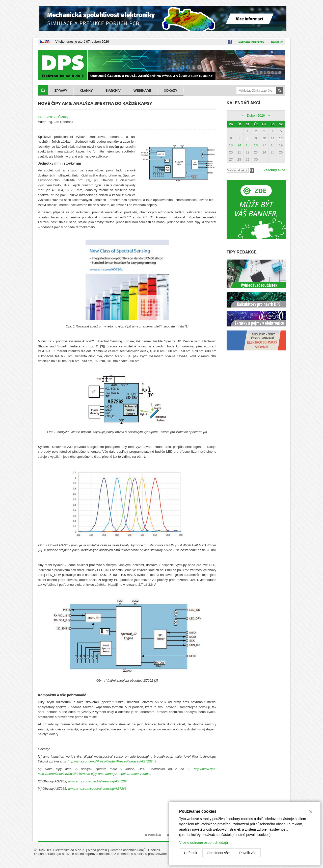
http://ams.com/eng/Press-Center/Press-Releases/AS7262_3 (112, 761)
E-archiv (113, 91)
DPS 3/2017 (47, 117)
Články (86, 91)
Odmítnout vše (218, 853)
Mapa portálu (97, 850)
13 (231, 145)
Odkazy (170, 91)
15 (248, 145)
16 (256, 145)
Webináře (142, 91)
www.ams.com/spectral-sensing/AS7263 (97, 789)
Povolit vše (248, 853)
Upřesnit (191, 853)
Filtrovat (252, 171)
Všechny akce (274, 170)
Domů (43, 91)
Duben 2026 (256, 116)
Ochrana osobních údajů (128, 850)
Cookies (154, 850)
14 (239, 145)
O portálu (153, 835)
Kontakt (277, 42)
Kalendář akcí (243, 103)
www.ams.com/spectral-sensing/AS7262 (97, 781)
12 (281, 138)
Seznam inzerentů (251, 42)
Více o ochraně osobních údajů (204, 843)
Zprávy (61, 91)
